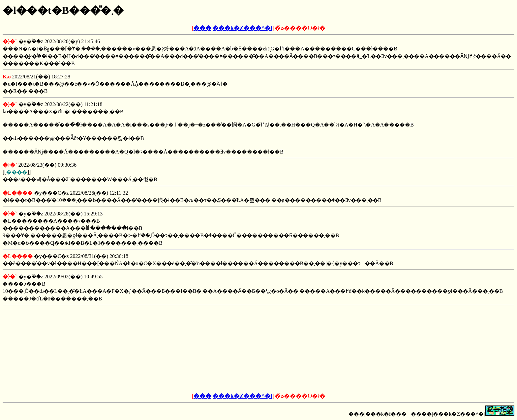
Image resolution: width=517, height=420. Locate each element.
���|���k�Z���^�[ (233, 28)
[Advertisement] (208, 349)
